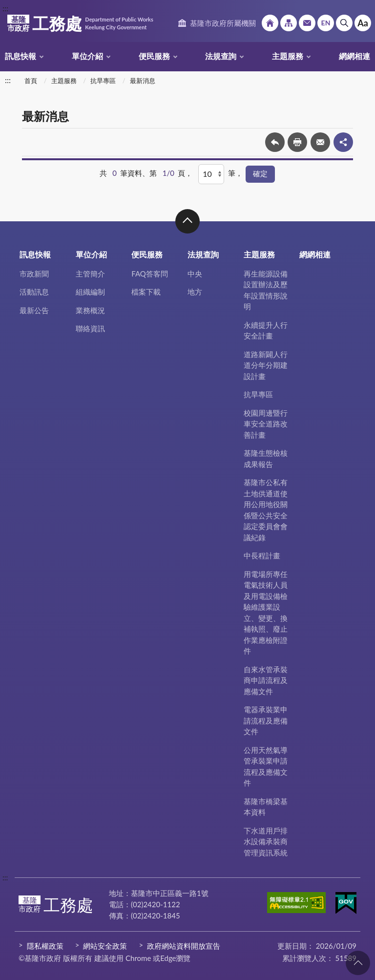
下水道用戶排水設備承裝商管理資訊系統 (266, 842)
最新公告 (34, 310)
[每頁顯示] (211, 174)
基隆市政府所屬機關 (223, 23)
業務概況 (90, 310)
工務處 (80, 23)
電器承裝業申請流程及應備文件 (266, 720)
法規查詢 (221, 56)
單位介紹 (87, 56)
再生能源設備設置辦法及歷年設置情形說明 (266, 290)
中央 (195, 274)
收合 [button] (187, 221)
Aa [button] (363, 23)
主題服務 (288, 56)
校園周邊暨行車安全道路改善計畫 (266, 424)
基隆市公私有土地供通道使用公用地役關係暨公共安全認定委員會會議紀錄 (266, 510)
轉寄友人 (320, 142)
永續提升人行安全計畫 (266, 330)
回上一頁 (275, 142)
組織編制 (90, 292)
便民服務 (154, 56)
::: (5, 8)
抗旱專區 (103, 81)
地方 (195, 292)
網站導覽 (289, 23)
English (326, 23)
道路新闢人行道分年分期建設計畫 (266, 365)
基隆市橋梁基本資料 (266, 807)
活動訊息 (34, 292)
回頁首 (358, 963)
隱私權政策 (45, 946)
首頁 (31, 81)
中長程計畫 (262, 555)
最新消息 (143, 81)
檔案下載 (146, 292)
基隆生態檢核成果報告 (266, 458)
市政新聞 (34, 274)
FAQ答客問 (150, 274)
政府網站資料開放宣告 (184, 946)
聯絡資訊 (90, 328)
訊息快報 (21, 56)
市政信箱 (307, 23)
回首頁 (270, 23)
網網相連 (354, 56)
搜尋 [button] (344, 23)
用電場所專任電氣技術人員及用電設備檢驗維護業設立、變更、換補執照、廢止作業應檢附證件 (266, 613)
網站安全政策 (105, 946)
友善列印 (297, 142)
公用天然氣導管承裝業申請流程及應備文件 (266, 767)
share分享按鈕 (343, 142)
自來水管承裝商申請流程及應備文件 (266, 680)
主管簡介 (90, 274)
